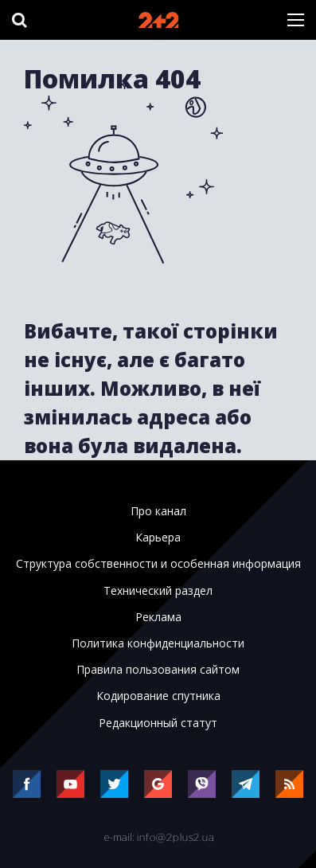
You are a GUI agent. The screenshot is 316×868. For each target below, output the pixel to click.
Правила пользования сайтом (158, 670)
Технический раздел (158, 591)
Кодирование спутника (158, 696)
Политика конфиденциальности (158, 643)
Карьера (158, 538)
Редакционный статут (158, 723)
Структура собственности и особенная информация (158, 564)
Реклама (158, 617)
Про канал (158, 511)
